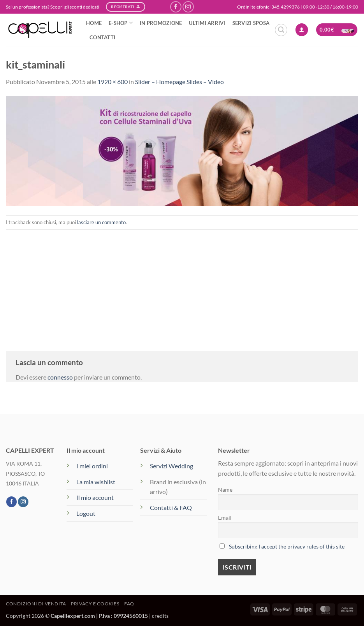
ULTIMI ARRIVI (207, 23)
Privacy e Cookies (95, 604)
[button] (281, 30)
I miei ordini (92, 466)
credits (160, 616)
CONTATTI (102, 37)
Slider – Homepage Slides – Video (179, 82)
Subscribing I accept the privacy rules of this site (287, 546)
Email (225, 518)
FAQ (129, 604)
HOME (94, 23)
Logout (86, 513)
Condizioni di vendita (36, 604)
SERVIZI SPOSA (251, 23)
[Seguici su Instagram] (188, 7)
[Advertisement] (182, 285)
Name (225, 490)
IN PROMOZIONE (161, 23)
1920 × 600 (113, 82)
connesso (60, 377)
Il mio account (95, 497)
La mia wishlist (96, 482)
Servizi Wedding (172, 466)
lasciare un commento (101, 222)
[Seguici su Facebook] (176, 7)
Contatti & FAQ (171, 507)
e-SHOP (121, 23)
